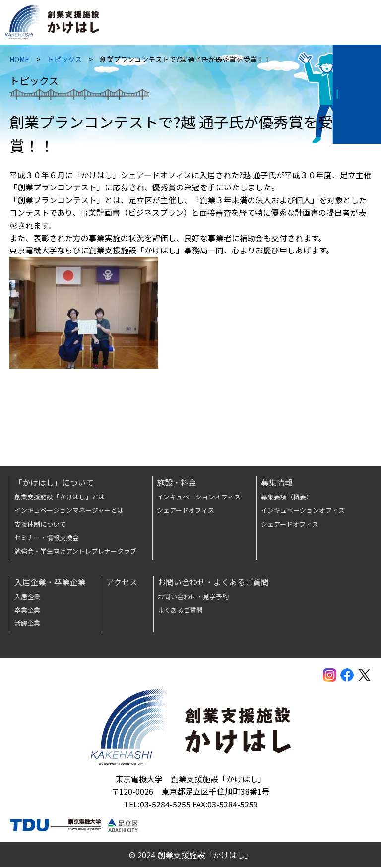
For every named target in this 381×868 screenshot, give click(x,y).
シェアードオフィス (186, 511)
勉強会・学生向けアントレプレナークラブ (75, 552)
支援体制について (40, 525)
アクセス (122, 582)
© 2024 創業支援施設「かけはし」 (191, 855)
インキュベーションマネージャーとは (69, 511)
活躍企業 (27, 624)
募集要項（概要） (287, 498)
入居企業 (27, 597)
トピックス (65, 61)
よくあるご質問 (180, 611)
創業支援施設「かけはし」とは (60, 498)
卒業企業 (27, 611)
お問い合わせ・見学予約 (193, 597)
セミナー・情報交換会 (47, 538)
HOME (20, 61)
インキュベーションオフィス (199, 498)
